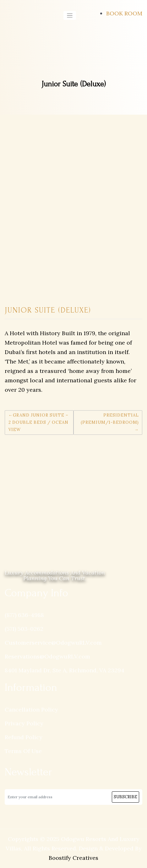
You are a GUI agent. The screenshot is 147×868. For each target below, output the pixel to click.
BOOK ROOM (124, 13)
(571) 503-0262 (24, 629)
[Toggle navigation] (70, 16)
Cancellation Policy (31, 710)
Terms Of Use (23, 751)
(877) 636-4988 (24, 615)
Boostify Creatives (73, 858)
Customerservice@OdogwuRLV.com (53, 643)
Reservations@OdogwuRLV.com (47, 656)
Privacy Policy (24, 723)
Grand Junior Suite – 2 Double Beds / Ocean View (38, 422)
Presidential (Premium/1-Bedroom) (110, 419)
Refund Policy (24, 737)
